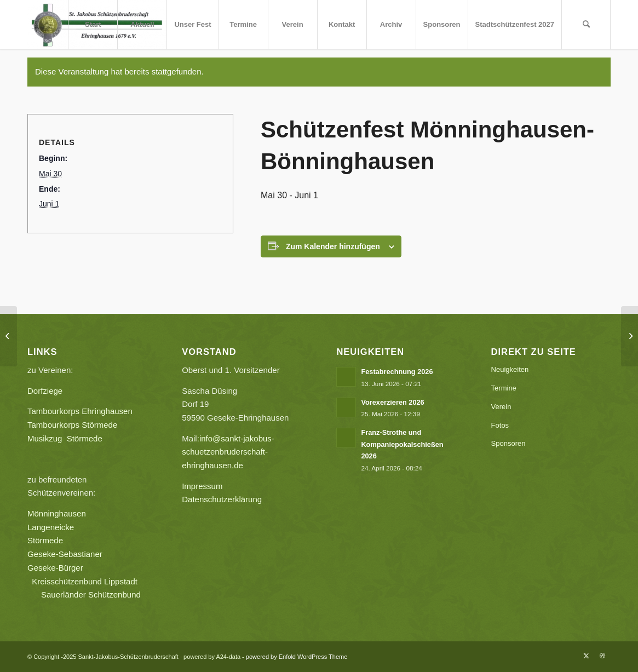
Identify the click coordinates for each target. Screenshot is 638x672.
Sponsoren (508, 443)
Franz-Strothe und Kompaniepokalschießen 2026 (402, 444)
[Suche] (586, 25)
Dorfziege (45, 391)
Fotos (500, 425)
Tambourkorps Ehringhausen (80, 411)
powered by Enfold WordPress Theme (297, 657)
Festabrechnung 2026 (397, 372)
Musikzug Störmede (69, 438)
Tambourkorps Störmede (72, 425)
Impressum (202, 486)
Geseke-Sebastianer (65, 554)
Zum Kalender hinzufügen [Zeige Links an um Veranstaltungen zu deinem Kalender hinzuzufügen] (333, 246)
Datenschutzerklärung (222, 499)
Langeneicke (51, 527)
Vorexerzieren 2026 (392, 402)
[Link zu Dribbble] (602, 656)
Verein (501, 407)
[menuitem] (93, 25)
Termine (504, 388)
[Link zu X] (586, 656)
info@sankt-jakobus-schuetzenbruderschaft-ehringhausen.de (228, 452)
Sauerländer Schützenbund (91, 595)
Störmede (45, 540)
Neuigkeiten (510, 369)
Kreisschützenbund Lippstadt (85, 581)
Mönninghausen (57, 513)
